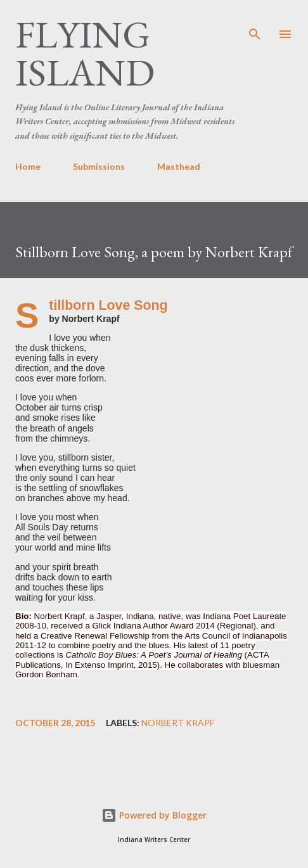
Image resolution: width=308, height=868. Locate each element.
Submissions (99, 166)
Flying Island (85, 53)
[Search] (255, 23)
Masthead (179, 166)
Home (28, 166)
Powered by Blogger (154, 815)
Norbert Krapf (178, 723)
